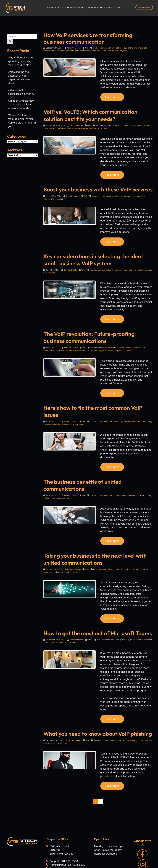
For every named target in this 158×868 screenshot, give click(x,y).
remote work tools (66, 51)
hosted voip (117, 268)
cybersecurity (123, 721)
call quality (123, 125)
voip (125, 51)
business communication (111, 48)
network (148, 125)
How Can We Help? (77, 7)
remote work (108, 347)
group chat (125, 620)
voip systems (49, 271)
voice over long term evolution (57, 127)
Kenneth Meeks (74, 48)
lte (134, 125)
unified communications (85, 51)
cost (131, 125)
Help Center (145, 7)
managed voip (130, 268)
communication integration (125, 477)
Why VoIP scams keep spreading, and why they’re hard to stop (21, 61)
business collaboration (100, 344)
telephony (147, 411)
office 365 (54, 623)
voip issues (79, 414)
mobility (140, 125)
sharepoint (72, 623)
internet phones (130, 411)
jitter (140, 411)
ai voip (96, 48)
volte (105, 127)
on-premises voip (93, 347)
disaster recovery (66, 347)
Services (93, 7)
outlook (63, 623)
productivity (129, 195)
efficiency (119, 195)
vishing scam (57, 724)
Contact (118, 7)
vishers (141, 721)
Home (50, 7)
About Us (60, 7)
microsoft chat (137, 620)
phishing (133, 721)
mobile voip (142, 268)
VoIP (86, 48)
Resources (106, 7)
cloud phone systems (132, 48)
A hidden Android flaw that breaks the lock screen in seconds (21, 104)
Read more (113, 97)
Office (90, 620)
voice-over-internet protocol (109, 51)
